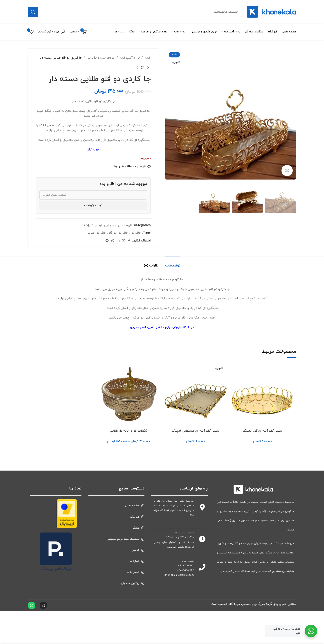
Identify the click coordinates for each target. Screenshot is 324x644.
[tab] (173, 263)
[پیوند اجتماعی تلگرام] (107, 241)
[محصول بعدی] (137, 68)
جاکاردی (136, 233)
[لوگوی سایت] (271, 12)
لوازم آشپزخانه (130, 58)
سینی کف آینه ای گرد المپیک (262, 431)
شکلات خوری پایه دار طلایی (129, 431)
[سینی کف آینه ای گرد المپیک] (263, 395)
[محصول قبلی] (148, 68)
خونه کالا (93, 150)
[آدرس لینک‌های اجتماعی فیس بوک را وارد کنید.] (129, 241)
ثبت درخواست (93, 205)
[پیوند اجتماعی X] (124, 241)
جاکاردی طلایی (96, 233)
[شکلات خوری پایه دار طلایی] (129, 395)
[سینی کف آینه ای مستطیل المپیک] (196, 395)
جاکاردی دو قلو (118, 233)
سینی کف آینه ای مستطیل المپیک (196, 431)
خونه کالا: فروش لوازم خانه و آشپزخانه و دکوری (162, 327)
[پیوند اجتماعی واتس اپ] (113, 241)
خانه (148, 58)
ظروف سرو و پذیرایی (101, 58)
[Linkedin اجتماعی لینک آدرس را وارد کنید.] (118, 241)
